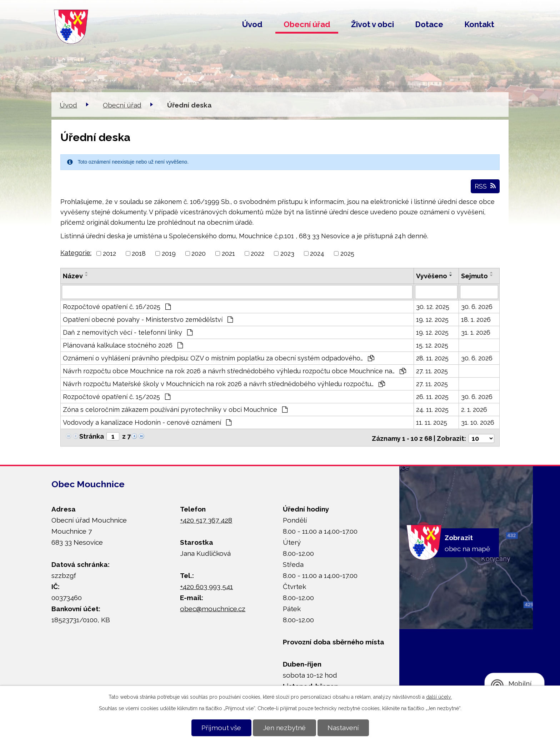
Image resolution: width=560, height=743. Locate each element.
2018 (139, 253)
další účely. (439, 697)
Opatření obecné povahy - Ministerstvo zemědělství (148, 319)
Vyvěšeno (432, 276)
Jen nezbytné (284, 728)
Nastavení (343, 728)
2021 (228, 253)
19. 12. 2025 (432, 319)
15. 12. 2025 (432, 345)
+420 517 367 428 (206, 518)
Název (73, 276)
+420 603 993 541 (206, 584)
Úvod (252, 24)
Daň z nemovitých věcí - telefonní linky (128, 332)
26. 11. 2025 (432, 396)
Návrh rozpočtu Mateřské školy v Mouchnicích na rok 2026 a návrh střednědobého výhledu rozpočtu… (224, 383)
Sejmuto (474, 276)
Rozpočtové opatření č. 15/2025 (117, 396)
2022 (257, 253)
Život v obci (372, 24)
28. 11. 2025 (432, 358)
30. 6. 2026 (477, 306)
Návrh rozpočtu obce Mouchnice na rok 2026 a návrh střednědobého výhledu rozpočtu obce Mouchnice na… (234, 371)
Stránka (92, 436)
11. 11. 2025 (432, 422)
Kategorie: (76, 253)
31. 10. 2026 (478, 422)
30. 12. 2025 (433, 306)
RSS (485, 186)
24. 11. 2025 (432, 409)
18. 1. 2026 (476, 319)
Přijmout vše (221, 728)
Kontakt (479, 24)
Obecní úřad (307, 24)
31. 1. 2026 (476, 332)
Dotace (429, 24)
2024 (317, 253)
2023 (287, 253)
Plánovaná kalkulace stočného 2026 (123, 345)
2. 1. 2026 (474, 409)
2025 (347, 253)
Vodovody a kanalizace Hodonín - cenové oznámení (147, 422)
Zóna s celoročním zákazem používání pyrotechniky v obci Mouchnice (175, 409)
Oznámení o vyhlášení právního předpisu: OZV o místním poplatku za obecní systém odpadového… (219, 358)
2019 (169, 253)
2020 (199, 253)
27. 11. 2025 (432, 371)
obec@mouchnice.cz (213, 607)
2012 (109, 253)
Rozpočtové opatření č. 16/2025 (117, 306)
